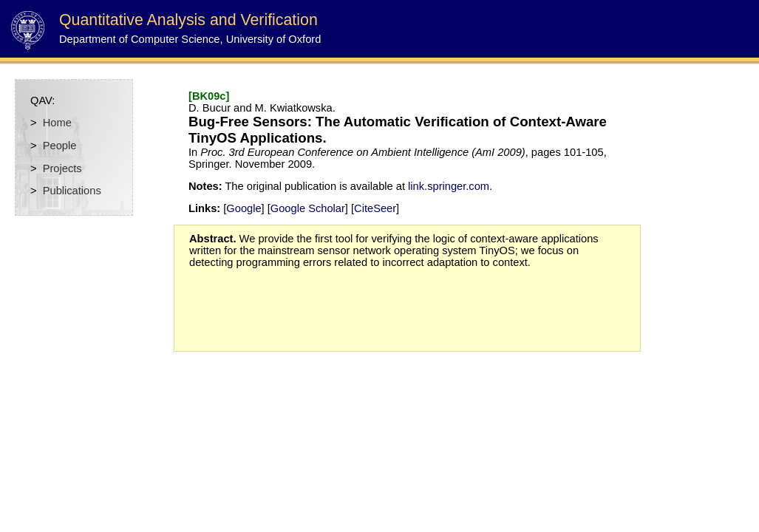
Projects (62, 168)
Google (244, 208)
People (60, 146)
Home (57, 123)
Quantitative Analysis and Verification (188, 20)
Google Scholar (308, 208)
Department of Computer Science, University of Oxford (190, 39)
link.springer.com (449, 186)
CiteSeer (375, 208)
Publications (72, 191)
